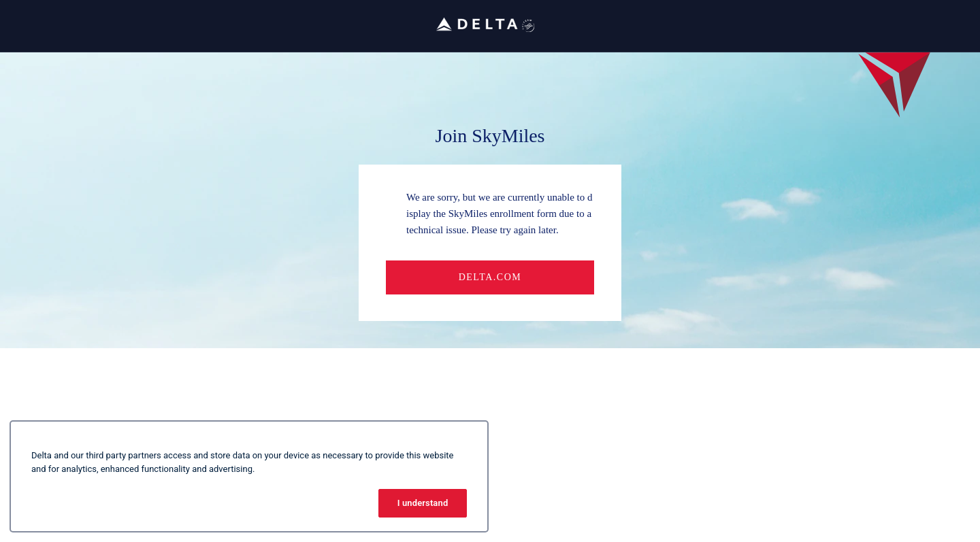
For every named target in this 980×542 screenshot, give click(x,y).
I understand (423, 503)
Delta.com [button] (490, 277)
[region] (249, 476)
